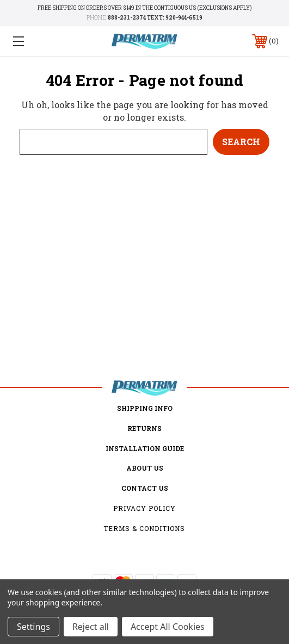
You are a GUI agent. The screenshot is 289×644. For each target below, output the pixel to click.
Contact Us (145, 488)
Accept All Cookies (168, 627)
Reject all (91, 627)
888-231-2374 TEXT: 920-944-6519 (155, 18)
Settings (33, 627)
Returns (144, 428)
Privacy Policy (144, 508)
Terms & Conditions (144, 528)
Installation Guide (145, 448)
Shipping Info (145, 408)
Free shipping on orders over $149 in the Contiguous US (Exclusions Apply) (145, 8)
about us (145, 468)
